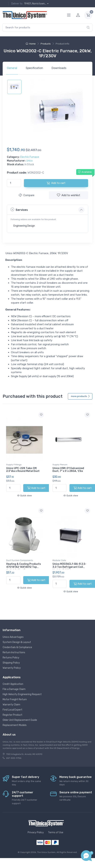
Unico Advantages (13, 637)
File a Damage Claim (14, 689)
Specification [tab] (34, 68)
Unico (29, 161)
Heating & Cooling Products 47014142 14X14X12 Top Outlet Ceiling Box (24, 567)
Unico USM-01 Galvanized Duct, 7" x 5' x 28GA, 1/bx (68, 470)
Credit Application (13, 684)
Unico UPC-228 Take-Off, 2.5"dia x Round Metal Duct (23, 470)
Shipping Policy (11, 663)
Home (31, 44)
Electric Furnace (30, 157)
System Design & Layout (17, 642)
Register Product (12, 715)
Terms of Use (56, 832)
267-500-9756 (14, 758)
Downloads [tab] (59, 68)
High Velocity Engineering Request (22, 694)
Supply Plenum (60, 465)
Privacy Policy (36, 832)
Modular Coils (59, 560)
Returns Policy (11, 658)
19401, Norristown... (35, 4)
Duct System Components (20, 560)
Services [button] (19, 210)
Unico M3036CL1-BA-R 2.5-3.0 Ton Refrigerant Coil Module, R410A (69, 567)
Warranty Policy (12, 668)
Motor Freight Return (15, 699)
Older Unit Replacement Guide (20, 720)
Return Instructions (14, 652)
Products (46, 44)
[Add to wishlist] (41, 415)
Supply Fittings (14, 465)
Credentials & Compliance (17, 647)
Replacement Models (15, 725)
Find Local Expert (12, 710)
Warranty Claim (11, 705)
